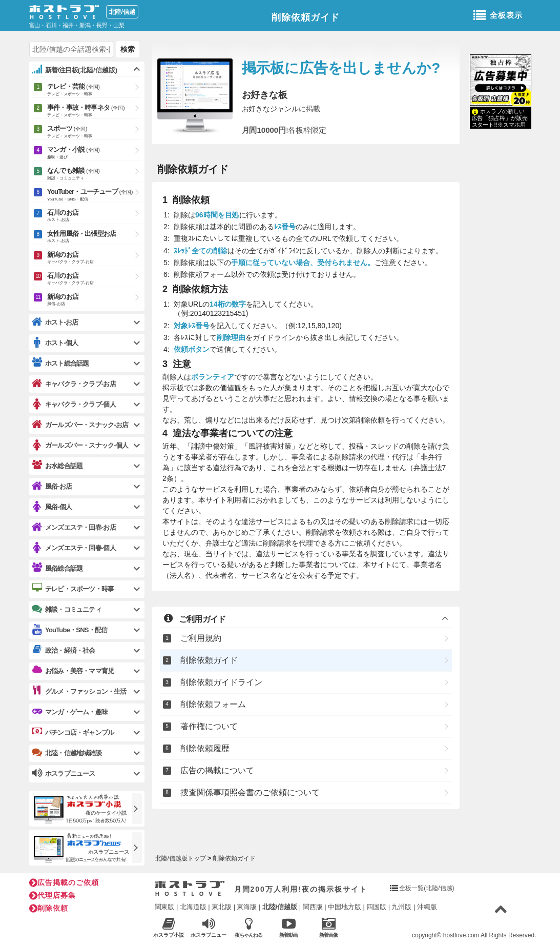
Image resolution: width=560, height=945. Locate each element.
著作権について (209, 726)
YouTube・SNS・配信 (69, 630)
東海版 (247, 907)
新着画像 (329, 927)
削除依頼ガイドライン (221, 682)
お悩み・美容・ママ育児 (73, 671)
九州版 (401, 907)
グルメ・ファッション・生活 (79, 691)
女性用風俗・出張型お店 (95, 237)
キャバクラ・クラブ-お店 (74, 384)
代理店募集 (53, 895)
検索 (128, 49)
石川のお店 (95, 216)
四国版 (376, 907)
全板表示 (498, 16)
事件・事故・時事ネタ (95, 111)
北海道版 (193, 907)
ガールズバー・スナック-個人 (80, 445)
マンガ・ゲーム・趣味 (70, 712)
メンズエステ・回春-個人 (74, 548)
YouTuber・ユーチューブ (95, 195)
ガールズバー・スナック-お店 (80, 425)
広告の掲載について (217, 770)
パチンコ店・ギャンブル (73, 732)
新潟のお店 (95, 258)
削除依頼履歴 (205, 748)
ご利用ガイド (194, 618)
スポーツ (95, 132)
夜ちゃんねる (249, 927)
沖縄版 (427, 907)
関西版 (313, 907)
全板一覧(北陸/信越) (427, 888)
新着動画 (289, 927)
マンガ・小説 (95, 153)
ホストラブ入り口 (190, 889)
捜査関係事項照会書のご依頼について (250, 792)
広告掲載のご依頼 (64, 882)
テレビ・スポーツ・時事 (73, 589)
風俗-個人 (52, 507)
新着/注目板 (75, 70)
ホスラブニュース (209, 928)
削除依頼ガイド (306, 17)
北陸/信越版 (280, 907)
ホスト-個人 (55, 343)
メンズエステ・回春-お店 (74, 527)
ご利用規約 (201, 638)
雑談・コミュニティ (67, 609)
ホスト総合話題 (60, 363)
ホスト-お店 (55, 322)
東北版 (222, 907)
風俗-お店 (52, 486)
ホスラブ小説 (169, 927)
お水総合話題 (57, 466)
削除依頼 (49, 908)
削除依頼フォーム (213, 704)
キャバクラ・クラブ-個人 (74, 404)
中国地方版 (345, 907)
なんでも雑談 (95, 174)
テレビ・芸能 (95, 90)
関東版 (165, 907)
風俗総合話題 (57, 568)
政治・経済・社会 (64, 650)
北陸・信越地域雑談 (67, 753)
